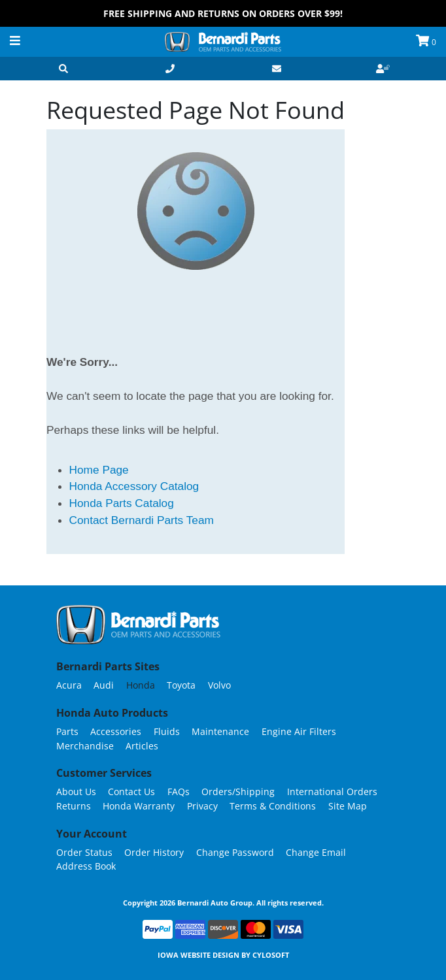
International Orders (332, 792)
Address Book (86, 866)
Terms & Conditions (273, 806)
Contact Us (131, 792)
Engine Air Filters (299, 731)
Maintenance (220, 731)
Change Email (316, 852)
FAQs (179, 792)
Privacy (202, 806)
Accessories (116, 731)
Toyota (181, 685)
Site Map (348, 806)
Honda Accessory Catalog (134, 486)
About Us (76, 792)
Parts (67, 731)
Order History (154, 852)
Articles (142, 746)
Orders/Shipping (238, 792)
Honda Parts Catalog (122, 503)
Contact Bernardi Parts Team (142, 520)
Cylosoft (271, 955)
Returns (74, 806)
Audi (104, 685)
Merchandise (85, 746)
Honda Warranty (139, 806)
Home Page (99, 470)
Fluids (167, 731)
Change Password (235, 852)
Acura (69, 685)
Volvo (219, 685)
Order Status (84, 852)
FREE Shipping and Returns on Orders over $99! (223, 13)
